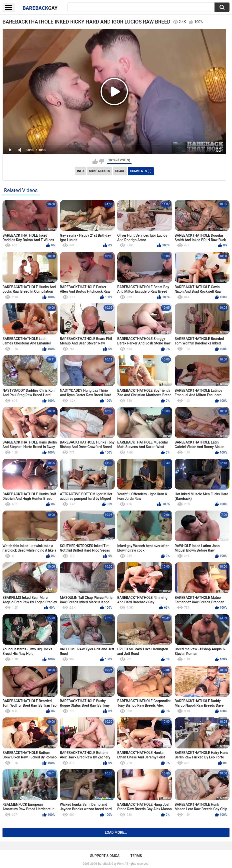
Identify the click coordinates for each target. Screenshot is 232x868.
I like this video (95, 162)
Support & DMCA (105, 856)
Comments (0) (141, 171)
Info (80, 171)
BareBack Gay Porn (111, 864)
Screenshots (100, 171)
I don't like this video (102, 162)
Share (120, 171)
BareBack (40, 8)
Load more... (116, 832)
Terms (136, 856)
